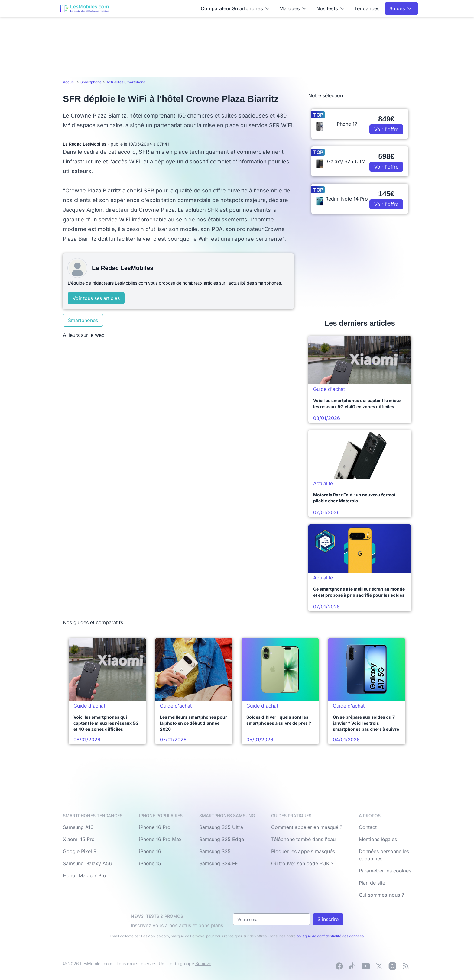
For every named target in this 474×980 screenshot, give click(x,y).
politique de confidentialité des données (330, 936)
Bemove (203, 964)
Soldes (401, 8)
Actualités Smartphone (126, 82)
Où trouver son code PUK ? (302, 863)
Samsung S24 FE (219, 863)
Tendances (367, 8)
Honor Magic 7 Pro (84, 875)
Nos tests (330, 8)
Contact (368, 827)
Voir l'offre (386, 129)
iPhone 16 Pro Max (160, 839)
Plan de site (372, 883)
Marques (293, 8)
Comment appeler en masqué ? (307, 827)
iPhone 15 (150, 863)
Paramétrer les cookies (385, 871)
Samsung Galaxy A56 (87, 863)
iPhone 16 (150, 851)
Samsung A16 (78, 827)
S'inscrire (328, 919)
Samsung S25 (215, 851)
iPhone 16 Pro (155, 827)
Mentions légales (378, 839)
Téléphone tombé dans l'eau (303, 839)
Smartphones (83, 320)
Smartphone (91, 82)
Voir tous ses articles (96, 298)
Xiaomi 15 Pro (79, 839)
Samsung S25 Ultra (221, 827)
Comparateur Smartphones (235, 8)
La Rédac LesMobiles (85, 144)
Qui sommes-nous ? (381, 895)
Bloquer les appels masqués (303, 851)
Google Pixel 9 (80, 851)
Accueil (69, 82)
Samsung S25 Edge (222, 839)
